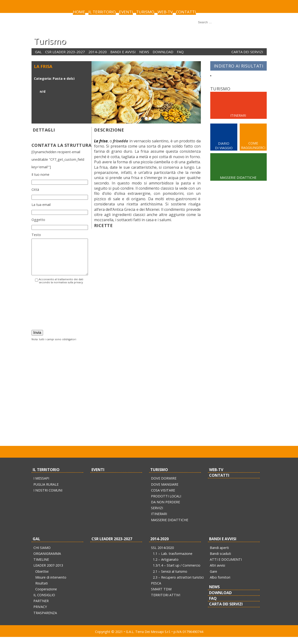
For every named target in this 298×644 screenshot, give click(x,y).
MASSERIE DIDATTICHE (170, 527)
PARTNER (41, 608)
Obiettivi (42, 578)
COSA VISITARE (163, 497)
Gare (213, 578)
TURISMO (145, 12)
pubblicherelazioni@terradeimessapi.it (125, 441)
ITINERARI (159, 521)
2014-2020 (98, 52)
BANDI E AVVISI (123, 52)
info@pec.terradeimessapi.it (182, 441)
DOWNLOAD (163, 52)
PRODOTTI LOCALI (166, 503)
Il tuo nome (40, 174)
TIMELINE (41, 566)
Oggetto (38, 220)
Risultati (42, 590)
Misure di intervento (51, 584)
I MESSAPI (41, 485)
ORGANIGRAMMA (47, 561)
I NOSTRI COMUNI (48, 497)
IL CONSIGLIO (44, 602)
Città (35, 190)
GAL (38, 52)
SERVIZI (157, 515)
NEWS (144, 52)
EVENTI (126, 12)
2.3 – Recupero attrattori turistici (178, 584)
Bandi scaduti (220, 561)
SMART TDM (161, 596)
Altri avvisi (217, 572)
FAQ (180, 52)
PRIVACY (40, 614)
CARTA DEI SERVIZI (247, 52)
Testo (36, 235)
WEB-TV (165, 12)
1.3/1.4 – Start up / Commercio (177, 572)
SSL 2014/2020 (162, 555)
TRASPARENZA (45, 620)
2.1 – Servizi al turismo (170, 578)
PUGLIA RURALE (46, 491)
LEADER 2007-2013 (48, 572)
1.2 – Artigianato (166, 566)
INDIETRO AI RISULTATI (239, 66)
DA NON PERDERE (165, 509)
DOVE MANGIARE (165, 491)
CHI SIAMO (42, 555)
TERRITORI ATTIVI (166, 602)
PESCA (156, 590)
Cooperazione (46, 596)
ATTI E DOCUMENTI (226, 566)
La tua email (41, 205)
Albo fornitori (220, 584)
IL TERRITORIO (102, 12)
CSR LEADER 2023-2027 (65, 52)
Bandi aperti (219, 555)
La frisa (101, 141)
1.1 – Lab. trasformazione (173, 561)
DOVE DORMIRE (164, 485)
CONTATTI (186, 12)
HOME (79, 12)
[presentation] (51, 316)
